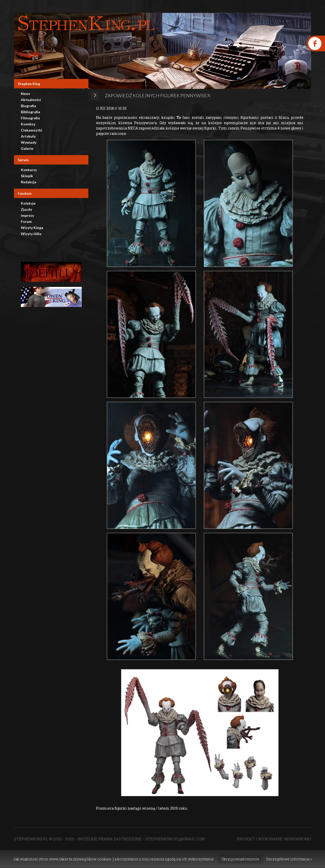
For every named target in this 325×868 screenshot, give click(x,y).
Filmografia (30, 118)
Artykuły (28, 136)
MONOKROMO (298, 839)
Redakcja (29, 182)
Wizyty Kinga (32, 228)
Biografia (28, 106)
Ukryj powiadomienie (240, 859)
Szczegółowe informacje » (289, 859)
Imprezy (27, 215)
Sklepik (27, 176)
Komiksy (28, 124)
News (26, 94)
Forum (26, 222)
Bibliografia (30, 112)
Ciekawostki (31, 130)
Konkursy (29, 170)
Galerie (27, 148)
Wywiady (29, 142)
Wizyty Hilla (31, 234)
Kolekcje (28, 203)
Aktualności (31, 100)
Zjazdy (26, 209)
